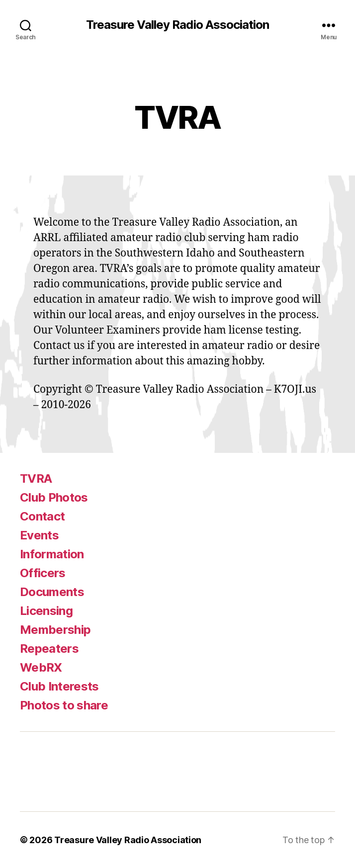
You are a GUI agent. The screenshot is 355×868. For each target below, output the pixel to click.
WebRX (41, 667)
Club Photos (54, 497)
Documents (52, 592)
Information (52, 554)
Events (39, 535)
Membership (55, 630)
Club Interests (59, 686)
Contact (42, 516)
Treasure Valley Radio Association (177, 25)
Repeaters (49, 649)
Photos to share (64, 705)
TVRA (36, 478)
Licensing (46, 611)
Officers (43, 573)
